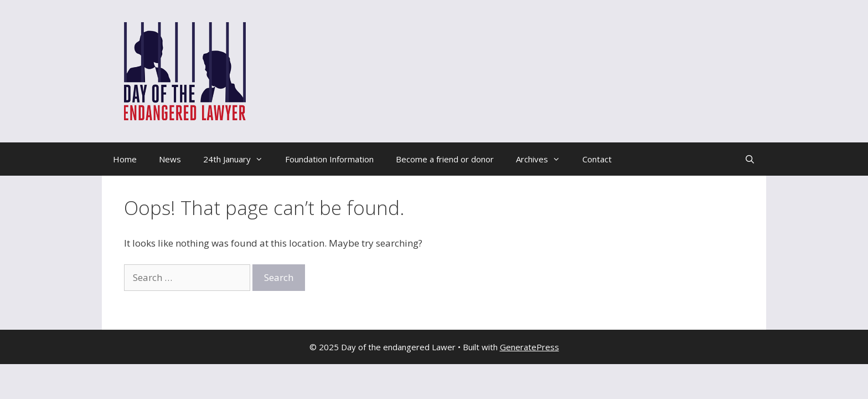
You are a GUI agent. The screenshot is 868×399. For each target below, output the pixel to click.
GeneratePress (529, 347)
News (170, 159)
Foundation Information (329, 159)
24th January (239, 159)
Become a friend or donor (445, 159)
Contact (597, 159)
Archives (544, 159)
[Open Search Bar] (750, 159)
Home (125, 159)
